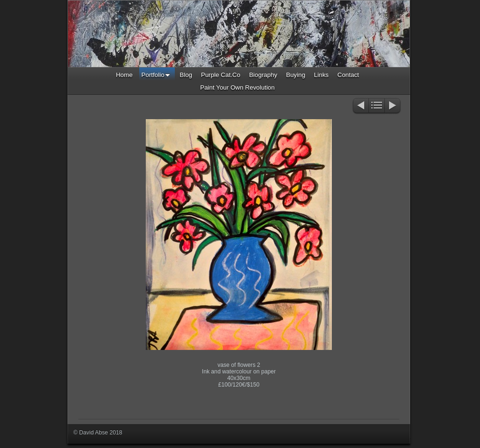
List (377, 106)
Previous (360, 106)
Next (393, 106)
